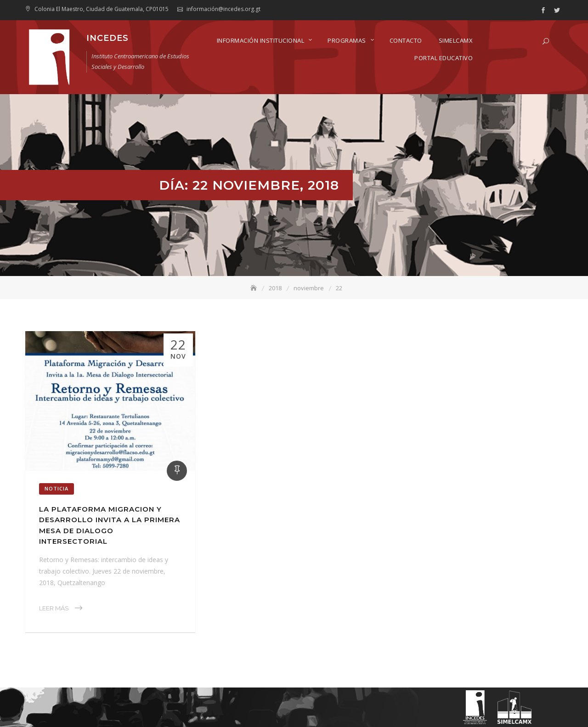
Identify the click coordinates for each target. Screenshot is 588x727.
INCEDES (107, 38)
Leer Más (54, 608)
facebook (543, 11)
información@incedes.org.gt (223, 9)
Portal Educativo (444, 58)
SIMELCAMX (456, 40)
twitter (557, 11)
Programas (347, 40)
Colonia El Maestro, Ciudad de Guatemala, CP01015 (102, 9)
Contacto (406, 40)
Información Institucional (261, 40)
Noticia (57, 488)
